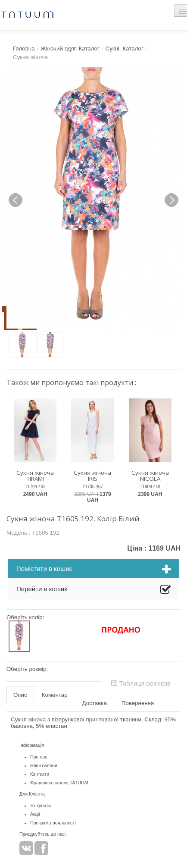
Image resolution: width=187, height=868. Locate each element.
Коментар (55, 695)
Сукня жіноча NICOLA (150, 476)
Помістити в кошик (93, 570)
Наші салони (44, 765)
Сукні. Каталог (125, 49)
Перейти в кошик (93, 590)
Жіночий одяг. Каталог (70, 49)
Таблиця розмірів (141, 683)
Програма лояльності (53, 823)
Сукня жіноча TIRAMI (35, 476)
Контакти (40, 774)
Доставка (95, 703)
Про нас (39, 757)
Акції (35, 814)
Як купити (41, 805)
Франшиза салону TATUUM (59, 783)
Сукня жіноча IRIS (92, 476)
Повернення (138, 703)
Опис (20, 695)
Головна (24, 49)
